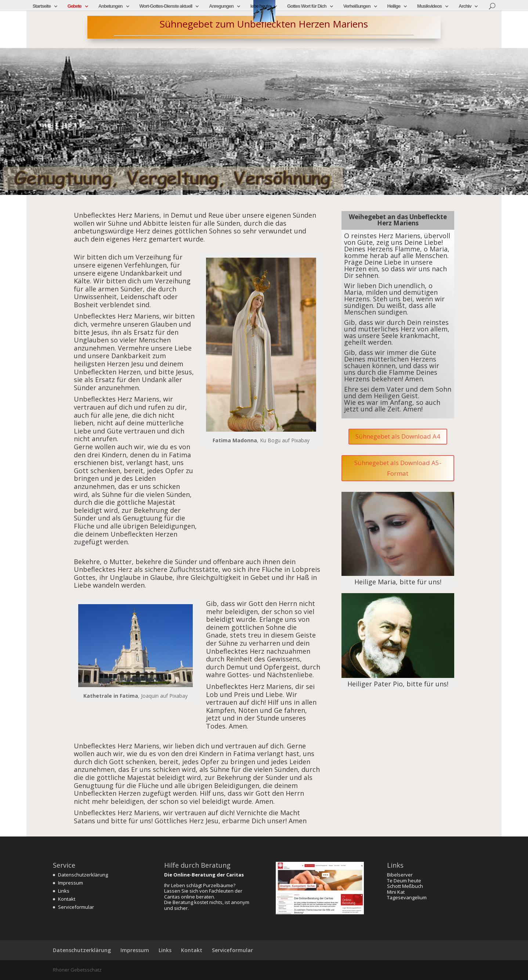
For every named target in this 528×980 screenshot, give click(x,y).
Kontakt (67, 899)
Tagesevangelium (407, 897)
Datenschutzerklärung (83, 875)
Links (64, 891)
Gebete (75, 6)
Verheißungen (357, 6)
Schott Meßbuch (405, 886)
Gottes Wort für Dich (307, 6)
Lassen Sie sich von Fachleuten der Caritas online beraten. (203, 894)
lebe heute (260, 6)
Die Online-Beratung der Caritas (204, 875)
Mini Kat (396, 892)
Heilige (394, 6)
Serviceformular (76, 907)
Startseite (42, 6)
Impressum (70, 883)
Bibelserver (400, 875)
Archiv (465, 6)
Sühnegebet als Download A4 (398, 436)
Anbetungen (111, 6)
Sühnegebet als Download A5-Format (398, 468)
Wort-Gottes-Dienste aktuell (166, 6)
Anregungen (221, 6)
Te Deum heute (404, 881)
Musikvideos (429, 6)
